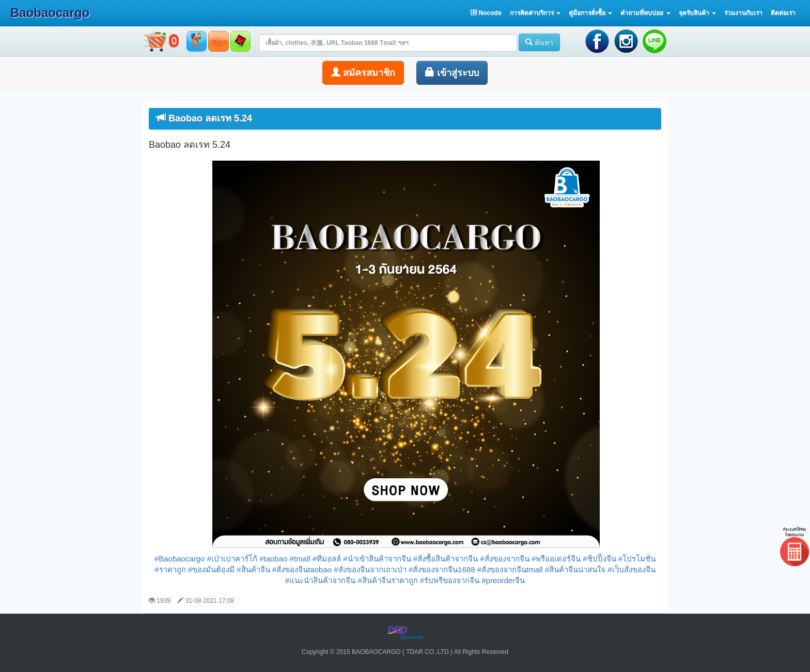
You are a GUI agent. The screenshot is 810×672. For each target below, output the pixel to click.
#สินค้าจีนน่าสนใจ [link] (575, 569)
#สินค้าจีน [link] (253, 569)
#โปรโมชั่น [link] (637, 559)
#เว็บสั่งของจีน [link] (631, 569)
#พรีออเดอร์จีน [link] (556, 559)
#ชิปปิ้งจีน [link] (599, 559)
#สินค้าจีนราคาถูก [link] (387, 580)
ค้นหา (539, 42)
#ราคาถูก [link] (170, 569)
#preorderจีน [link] (503, 580)
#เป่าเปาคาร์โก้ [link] (232, 559)
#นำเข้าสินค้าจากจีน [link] (377, 559)
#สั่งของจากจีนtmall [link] (510, 569)
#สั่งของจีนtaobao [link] (302, 569)
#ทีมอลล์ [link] (327, 559)
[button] (535, 13)
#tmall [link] (300, 559)
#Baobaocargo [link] (180, 559)
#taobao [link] (273, 559)
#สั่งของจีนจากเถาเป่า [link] (370, 569)
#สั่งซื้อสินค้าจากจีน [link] (446, 559)
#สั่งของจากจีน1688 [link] (442, 569)
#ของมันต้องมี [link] (211, 569)
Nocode (486, 13)
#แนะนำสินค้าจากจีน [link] (320, 580)
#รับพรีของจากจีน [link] (450, 580)
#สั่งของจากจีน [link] (504, 559)
